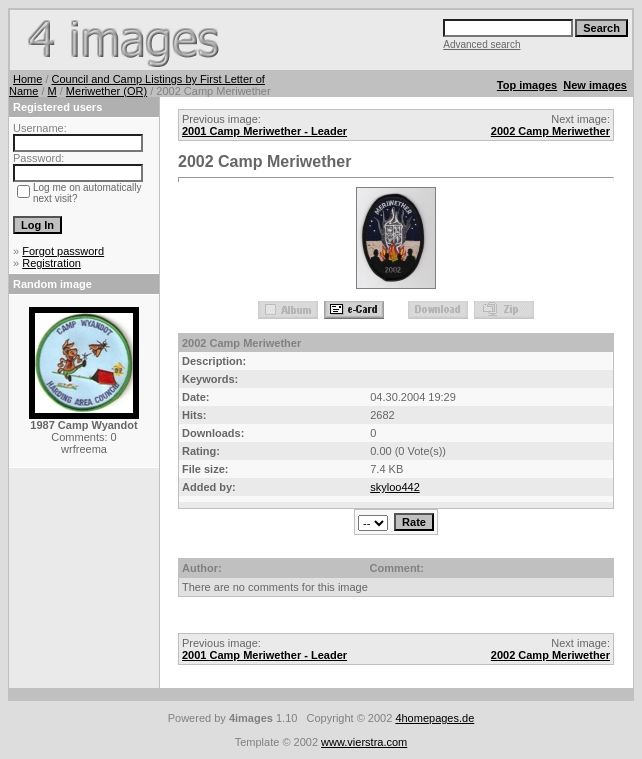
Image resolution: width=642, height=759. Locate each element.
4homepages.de (434, 718)
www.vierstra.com (364, 742)
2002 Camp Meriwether (550, 131)
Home (27, 79)
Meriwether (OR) (106, 91)
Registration (51, 263)
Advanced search (481, 44)
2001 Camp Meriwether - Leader (264, 131)
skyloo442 (395, 487)
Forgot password (63, 251)
